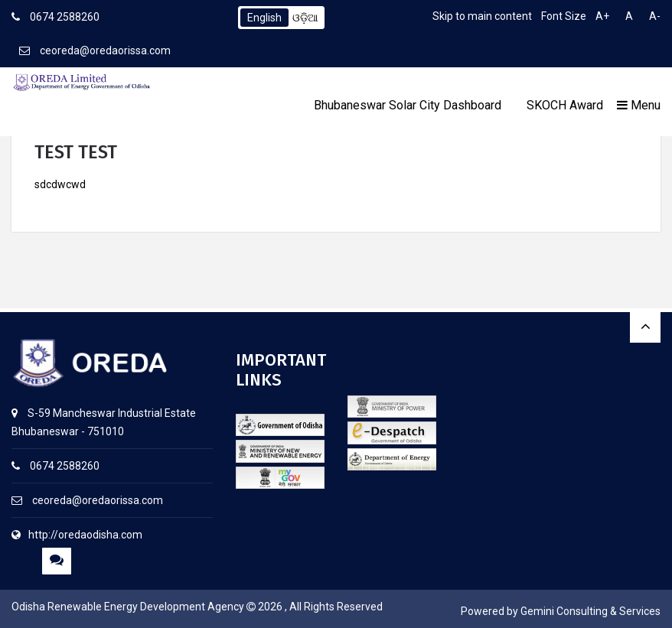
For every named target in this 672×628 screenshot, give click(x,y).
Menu (639, 105)
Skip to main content (482, 16)
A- (655, 16)
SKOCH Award (565, 105)
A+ (602, 16)
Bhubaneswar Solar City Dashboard (408, 105)
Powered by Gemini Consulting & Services (561, 611)
